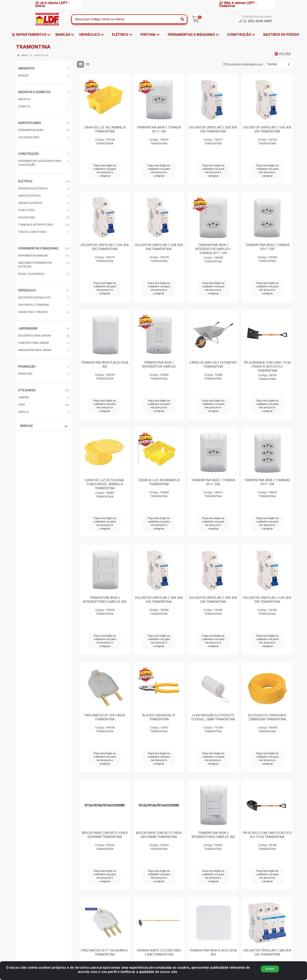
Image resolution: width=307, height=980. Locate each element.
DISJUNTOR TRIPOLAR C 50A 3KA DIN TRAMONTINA (267, 952)
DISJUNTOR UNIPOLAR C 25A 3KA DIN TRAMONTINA (159, 247)
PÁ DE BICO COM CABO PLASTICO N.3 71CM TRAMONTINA (267, 835)
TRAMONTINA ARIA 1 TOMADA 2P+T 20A (213, 482)
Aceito (270, 971)
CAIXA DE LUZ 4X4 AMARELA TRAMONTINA (159, 482)
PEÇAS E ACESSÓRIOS (31, 274)
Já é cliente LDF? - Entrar (52, 4)
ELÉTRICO (25, 181)
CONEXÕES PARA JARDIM (33, 343)
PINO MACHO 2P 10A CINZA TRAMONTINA (105, 717)
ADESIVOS (24, 99)
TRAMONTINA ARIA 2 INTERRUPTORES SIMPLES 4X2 (105, 600)
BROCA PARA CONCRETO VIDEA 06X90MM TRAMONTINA (105, 835)
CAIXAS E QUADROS (30, 203)
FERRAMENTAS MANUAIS (33, 256)
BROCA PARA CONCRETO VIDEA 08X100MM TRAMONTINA (159, 835)
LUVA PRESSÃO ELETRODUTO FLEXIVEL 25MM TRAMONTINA (213, 717)
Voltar (283, 54)
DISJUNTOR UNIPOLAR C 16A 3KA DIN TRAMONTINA (267, 129)
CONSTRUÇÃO (28, 154)
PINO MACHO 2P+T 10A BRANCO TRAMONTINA (105, 952)
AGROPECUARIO (30, 123)
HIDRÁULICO (27, 290)
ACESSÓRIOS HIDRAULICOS (34, 298)
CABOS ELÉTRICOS (29, 196)
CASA (21, 405)
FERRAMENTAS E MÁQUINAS (38, 248)
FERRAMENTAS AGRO (31, 130)
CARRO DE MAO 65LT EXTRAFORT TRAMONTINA (213, 365)
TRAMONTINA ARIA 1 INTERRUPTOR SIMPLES (159, 365)
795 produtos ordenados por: (243, 64)
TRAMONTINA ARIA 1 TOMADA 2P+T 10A (159, 129)
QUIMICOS (24, 106)
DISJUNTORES (27, 217)
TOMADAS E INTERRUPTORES (36, 225)
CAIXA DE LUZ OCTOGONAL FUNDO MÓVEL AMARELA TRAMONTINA (105, 484)
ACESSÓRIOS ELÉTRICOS (33, 189)
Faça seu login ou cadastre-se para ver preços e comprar (105, 171)
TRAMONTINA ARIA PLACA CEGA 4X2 (105, 365)
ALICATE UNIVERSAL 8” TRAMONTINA (159, 717)
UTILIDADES (27, 390)
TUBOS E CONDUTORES (32, 232)
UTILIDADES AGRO (29, 137)
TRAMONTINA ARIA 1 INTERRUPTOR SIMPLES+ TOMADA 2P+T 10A (213, 249)
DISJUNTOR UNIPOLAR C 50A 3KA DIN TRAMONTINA (213, 600)
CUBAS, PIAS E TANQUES (33, 312)
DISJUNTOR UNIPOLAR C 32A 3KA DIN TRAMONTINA (105, 247)
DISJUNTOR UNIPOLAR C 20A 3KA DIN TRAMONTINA (213, 129)
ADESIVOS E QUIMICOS (34, 92)
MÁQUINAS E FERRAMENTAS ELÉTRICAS (35, 265)
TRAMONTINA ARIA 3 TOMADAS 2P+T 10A (267, 482)
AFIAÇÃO (23, 76)
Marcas (44, 426)
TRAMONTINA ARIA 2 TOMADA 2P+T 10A (267, 247)
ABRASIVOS (26, 68)
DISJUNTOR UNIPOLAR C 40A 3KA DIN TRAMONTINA (159, 600)
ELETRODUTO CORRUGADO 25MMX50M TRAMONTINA (267, 717)
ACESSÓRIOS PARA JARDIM (34, 336)
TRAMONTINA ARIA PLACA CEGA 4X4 (213, 952)
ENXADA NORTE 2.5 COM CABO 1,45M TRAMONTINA (159, 952)
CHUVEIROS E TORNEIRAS (33, 305)
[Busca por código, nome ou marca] (125, 19)
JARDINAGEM (28, 328)
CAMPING (24, 397)
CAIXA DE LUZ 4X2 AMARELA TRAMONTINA (105, 129)
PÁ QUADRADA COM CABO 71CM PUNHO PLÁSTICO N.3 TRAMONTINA (267, 367)
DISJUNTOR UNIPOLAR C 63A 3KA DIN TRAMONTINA (267, 600)
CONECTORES (26, 210)
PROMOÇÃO (27, 367)
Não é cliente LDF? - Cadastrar (238, 4)
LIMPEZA (23, 412)
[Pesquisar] (182, 19)
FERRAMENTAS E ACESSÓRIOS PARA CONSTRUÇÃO (40, 163)
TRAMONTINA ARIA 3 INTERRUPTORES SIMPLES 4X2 (213, 835)
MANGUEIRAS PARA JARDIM (35, 350)
